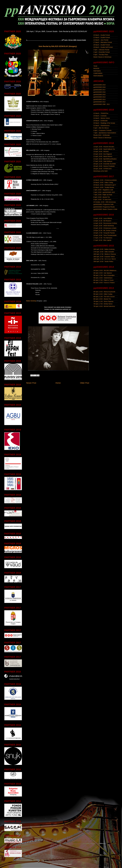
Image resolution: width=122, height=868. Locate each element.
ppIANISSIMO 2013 (99, 99)
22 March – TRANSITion (101, 113)
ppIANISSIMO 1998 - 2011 (102, 104)
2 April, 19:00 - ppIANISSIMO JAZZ (104, 192)
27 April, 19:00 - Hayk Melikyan (103, 161)
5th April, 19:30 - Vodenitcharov (103, 278)
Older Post (85, 383)
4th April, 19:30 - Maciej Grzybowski (104, 292)
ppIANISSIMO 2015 (99, 95)
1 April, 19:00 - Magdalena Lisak (103, 190)
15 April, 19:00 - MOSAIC (101, 152)
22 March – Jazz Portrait (101, 40)
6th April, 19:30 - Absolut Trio (102, 299)
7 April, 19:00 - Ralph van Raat (103, 195)
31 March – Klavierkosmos (102, 126)
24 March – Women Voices (102, 118)
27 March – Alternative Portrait (103, 42)
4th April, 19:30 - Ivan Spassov (103, 273)
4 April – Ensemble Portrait (102, 52)
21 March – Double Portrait (102, 37)
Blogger (69, 864)
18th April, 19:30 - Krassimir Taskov (104, 257)
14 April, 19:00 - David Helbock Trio (104, 149)
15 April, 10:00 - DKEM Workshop (104, 226)
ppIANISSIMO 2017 (99, 90)
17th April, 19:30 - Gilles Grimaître (104, 252)
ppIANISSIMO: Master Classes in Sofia (105, 209)
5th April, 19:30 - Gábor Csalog (103, 294)
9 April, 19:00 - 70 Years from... (103, 200)
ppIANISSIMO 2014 (99, 97)
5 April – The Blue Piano (101, 55)
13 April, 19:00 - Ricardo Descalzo (104, 147)
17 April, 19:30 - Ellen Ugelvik (102, 240)
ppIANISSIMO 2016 (99, 92)
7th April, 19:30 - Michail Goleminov (104, 306)
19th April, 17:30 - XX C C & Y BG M (104, 259)
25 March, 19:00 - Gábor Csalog (103, 183)
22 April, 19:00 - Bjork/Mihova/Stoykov (105, 159)
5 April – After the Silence (101, 128)
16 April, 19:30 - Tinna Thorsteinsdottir (105, 235)
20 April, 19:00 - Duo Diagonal (103, 154)
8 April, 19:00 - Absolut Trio (102, 197)
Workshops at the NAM (100, 171)
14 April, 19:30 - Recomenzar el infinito (105, 223)
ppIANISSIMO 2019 (99, 85)
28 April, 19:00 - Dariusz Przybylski (104, 166)
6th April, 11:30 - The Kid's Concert (104, 297)
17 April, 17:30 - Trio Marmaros (103, 238)
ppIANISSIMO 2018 (99, 87)
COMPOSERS (98, 73)
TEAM (95, 66)
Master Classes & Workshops (102, 57)
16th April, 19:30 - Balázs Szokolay (104, 249)
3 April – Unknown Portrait (101, 50)
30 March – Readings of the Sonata (104, 123)
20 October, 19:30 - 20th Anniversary (105, 202)
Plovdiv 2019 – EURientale (102, 135)
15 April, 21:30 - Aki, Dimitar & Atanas (105, 231)
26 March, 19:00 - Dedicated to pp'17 (105, 185)
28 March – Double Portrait (102, 45)
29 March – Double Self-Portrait (103, 47)
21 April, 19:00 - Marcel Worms (103, 156)
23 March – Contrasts (100, 116)
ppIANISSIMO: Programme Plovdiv (104, 207)
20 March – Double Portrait (102, 35)
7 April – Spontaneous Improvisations (105, 133)
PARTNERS (97, 71)
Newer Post (31, 383)
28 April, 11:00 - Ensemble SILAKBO (105, 164)
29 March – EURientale (101, 121)
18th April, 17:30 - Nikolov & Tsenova (105, 254)
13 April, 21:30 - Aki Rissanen (102, 221)
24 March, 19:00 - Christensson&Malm (105, 180)
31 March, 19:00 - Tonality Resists (104, 187)
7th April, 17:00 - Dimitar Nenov (103, 304)
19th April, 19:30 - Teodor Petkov (103, 261)
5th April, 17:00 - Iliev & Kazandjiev (104, 275)
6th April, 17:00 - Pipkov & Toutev (104, 280)
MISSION (96, 68)
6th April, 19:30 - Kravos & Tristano (104, 283)
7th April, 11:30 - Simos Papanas (103, 301)
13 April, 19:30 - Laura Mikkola (103, 218)
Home (58, 383)
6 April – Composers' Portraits (102, 130)
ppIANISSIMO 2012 (99, 102)
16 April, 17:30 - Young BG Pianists (104, 233)
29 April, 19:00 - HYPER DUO (102, 169)
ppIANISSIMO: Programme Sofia (103, 204)
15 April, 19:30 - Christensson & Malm (105, 228)
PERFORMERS (98, 76)
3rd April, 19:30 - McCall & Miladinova (105, 270)
